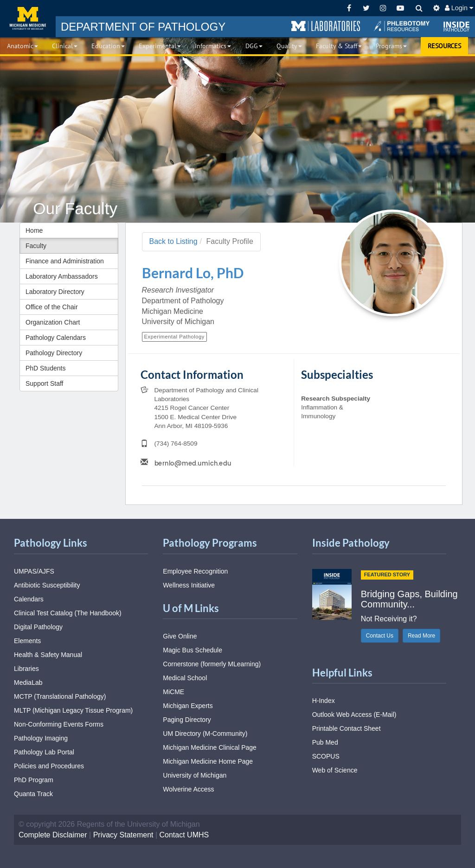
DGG (254, 46)
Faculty (36, 246)
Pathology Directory (54, 353)
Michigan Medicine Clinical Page (210, 747)
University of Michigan (195, 775)
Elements (27, 641)
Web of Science (335, 770)
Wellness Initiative (189, 585)
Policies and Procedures (49, 766)
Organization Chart (53, 322)
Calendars (29, 599)
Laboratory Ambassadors (62, 276)
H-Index (324, 701)
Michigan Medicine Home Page (208, 761)
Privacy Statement (123, 835)
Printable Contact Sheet (347, 728)
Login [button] (459, 8)
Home (34, 230)
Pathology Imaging (41, 738)
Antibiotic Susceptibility (47, 585)
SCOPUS (326, 756)
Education (108, 46)
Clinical (65, 46)
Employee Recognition (195, 571)
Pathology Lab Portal (44, 752)
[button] (326, 26)
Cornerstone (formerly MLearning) (212, 664)
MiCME (173, 692)
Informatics (213, 46)
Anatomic (22, 46)
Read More (421, 636)
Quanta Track (33, 794)
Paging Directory (187, 720)
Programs (391, 46)
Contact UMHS (184, 835)
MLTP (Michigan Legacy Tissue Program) (73, 710)
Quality (289, 46)
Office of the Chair (52, 307)
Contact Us (380, 636)
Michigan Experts (188, 706)
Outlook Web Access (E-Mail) (354, 715)
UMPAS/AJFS (34, 571)
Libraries (26, 669)
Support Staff (44, 383)
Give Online (180, 636)
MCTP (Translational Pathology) (60, 696)
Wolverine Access (188, 789)
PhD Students (45, 368)
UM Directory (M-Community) (205, 734)
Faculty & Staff (339, 46)
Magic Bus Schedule (193, 650)
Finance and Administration (65, 261)
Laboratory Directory (55, 292)
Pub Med (325, 742)
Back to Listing (173, 241)
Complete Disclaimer (53, 835)
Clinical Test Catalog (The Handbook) (68, 613)
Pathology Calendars (56, 338)
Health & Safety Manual (48, 655)
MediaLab (28, 683)
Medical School (185, 678)
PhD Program (34, 780)
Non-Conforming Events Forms (59, 724)
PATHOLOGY (143, 27)
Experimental (160, 46)
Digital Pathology (38, 627)
